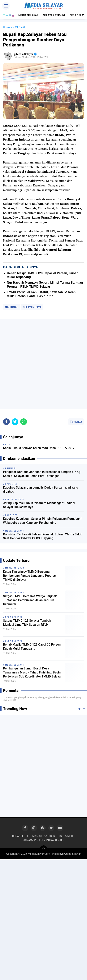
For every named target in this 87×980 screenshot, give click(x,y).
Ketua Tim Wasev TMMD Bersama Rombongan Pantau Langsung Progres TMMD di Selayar (29, 576)
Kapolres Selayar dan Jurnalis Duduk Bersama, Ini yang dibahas (41, 490)
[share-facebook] (6, 422)
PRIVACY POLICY (33, 840)
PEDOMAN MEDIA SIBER (40, 836)
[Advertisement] (43, 364)
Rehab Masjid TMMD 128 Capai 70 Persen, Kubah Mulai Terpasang (32, 647)
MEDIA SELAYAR (28, 15)
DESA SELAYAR (14, 617)
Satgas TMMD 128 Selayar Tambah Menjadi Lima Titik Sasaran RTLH (27, 623)
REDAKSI (18, 836)
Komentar (76, 422)
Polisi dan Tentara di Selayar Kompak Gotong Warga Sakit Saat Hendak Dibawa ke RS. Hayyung (42, 536)
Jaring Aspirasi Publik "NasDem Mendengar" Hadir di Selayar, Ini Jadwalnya (39, 505)
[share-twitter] (15, 422)
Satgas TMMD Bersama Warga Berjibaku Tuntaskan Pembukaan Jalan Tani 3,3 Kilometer (31, 600)
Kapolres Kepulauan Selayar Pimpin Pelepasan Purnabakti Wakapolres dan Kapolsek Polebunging (43, 521)
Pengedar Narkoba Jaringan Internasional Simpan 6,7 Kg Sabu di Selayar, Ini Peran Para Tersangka (42, 474)
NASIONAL (12, 307)
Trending (8, 15)
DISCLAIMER (65, 836)
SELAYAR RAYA (32, 307)
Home (7, 27)
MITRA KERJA (54, 840)
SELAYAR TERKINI (54, 15)
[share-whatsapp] (24, 422)
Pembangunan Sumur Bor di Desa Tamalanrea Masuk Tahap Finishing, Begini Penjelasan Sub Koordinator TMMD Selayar (32, 672)
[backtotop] (44, 849)
